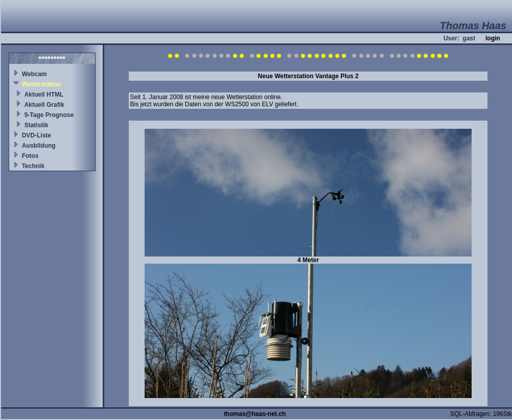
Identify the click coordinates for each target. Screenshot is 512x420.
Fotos (30, 156)
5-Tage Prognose (49, 115)
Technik (33, 166)
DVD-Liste (37, 135)
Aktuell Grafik (44, 105)
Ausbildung (39, 146)
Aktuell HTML (44, 95)
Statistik (37, 125)
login (493, 38)
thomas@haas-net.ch (255, 414)
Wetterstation (41, 84)
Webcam (34, 74)
